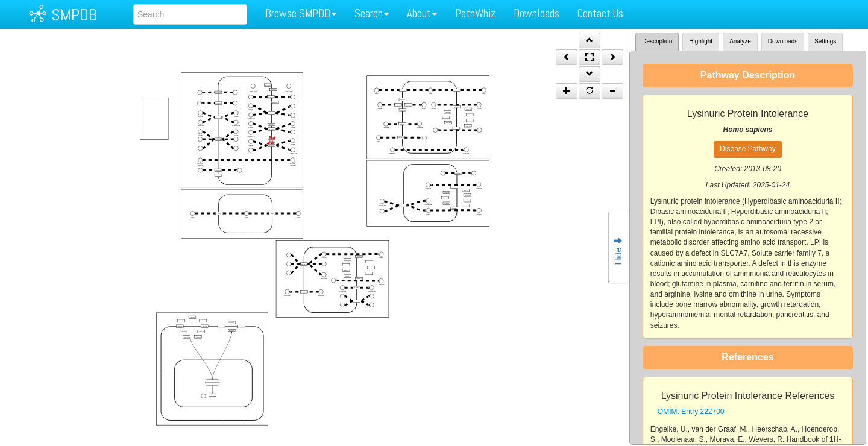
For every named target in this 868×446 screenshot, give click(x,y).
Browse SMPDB (301, 14)
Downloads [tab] (783, 41)
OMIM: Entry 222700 (691, 412)
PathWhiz (475, 14)
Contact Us (600, 14)
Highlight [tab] (701, 41)
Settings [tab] (825, 41)
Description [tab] (657, 41)
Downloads (536, 14)
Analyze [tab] (740, 41)
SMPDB (74, 15)
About (422, 14)
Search (372, 14)
